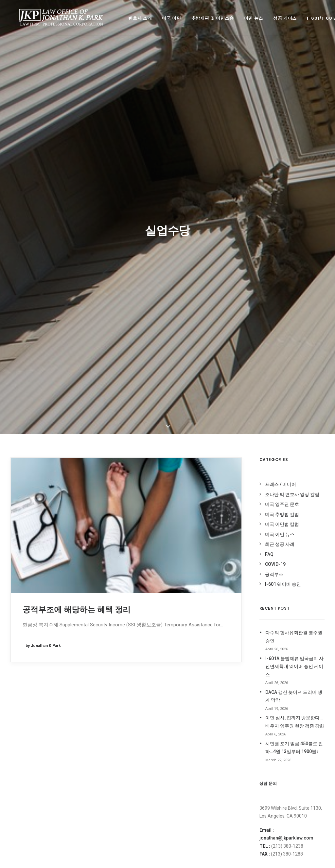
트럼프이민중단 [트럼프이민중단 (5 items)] (188, 803)
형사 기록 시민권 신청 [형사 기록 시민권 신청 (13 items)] (218, 813)
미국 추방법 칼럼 (282, 198)
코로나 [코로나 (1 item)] (213, 783)
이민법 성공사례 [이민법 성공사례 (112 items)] (226, 724)
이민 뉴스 (246, 18)
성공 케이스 (278, 18)
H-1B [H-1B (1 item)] (193, 637)
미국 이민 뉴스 (280, 218)
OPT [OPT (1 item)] (179, 646)
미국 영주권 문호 (282, 188)
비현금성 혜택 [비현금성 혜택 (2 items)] (220, 675)
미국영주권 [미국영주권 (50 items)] (205, 665)
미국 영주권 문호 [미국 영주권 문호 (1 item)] (189, 675)
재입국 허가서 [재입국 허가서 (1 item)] (208, 744)
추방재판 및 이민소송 (205, 18)
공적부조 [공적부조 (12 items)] (183, 665)
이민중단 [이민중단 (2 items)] (221, 734)
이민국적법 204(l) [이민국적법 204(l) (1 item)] (190, 705)
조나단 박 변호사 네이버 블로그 (287, 639)
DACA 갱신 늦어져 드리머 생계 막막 (294, 380)
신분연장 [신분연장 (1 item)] (208, 685)
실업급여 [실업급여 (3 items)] (229, 685)
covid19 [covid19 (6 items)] (183, 618)
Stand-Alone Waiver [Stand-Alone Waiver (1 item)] (209, 646)
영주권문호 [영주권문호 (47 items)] (205, 695)
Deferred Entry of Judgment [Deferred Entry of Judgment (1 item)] (204, 627)
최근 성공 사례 (280, 228)
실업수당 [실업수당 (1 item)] (183, 695)
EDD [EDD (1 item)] (179, 637)
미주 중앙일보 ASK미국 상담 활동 (289, 610)
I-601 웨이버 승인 (283, 268)
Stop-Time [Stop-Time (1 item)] (185, 656)
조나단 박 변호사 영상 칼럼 (292, 178)
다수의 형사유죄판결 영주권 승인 (294, 321)
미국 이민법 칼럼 (282, 208)
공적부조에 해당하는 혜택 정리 (77, 294)
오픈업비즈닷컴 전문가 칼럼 (283, 629)
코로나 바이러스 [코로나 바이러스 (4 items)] (188, 793)
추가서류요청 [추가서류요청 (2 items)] (186, 764)
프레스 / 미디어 (281, 168)
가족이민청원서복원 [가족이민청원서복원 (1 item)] (218, 656)
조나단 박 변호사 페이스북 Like (286, 685)
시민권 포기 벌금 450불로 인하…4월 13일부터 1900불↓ (294, 432)
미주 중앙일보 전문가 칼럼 (282, 619)
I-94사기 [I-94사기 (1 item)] (226, 637)
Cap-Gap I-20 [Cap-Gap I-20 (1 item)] (215, 609)
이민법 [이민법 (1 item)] (181, 715)
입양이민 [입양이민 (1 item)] (183, 744)
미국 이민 (164, 18)
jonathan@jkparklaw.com (286, 522)
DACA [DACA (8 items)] (202, 618)
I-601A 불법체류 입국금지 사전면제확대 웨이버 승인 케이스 (294, 351)
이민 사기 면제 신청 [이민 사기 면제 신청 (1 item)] (191, 734)
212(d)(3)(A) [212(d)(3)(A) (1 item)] (186, 609)
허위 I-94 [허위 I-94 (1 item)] (214, 803)
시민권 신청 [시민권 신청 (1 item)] (185, 685)
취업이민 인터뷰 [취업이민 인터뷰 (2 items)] (188, 783)
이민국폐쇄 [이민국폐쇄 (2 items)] (220, 705)
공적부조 (274, 258)
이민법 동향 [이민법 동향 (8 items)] (202, 715)
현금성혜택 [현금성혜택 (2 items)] (184, 813)
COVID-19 (275, 248)
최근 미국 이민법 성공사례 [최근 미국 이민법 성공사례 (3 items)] (197, 754)
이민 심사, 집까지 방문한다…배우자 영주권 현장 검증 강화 (295, 406)
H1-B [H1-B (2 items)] (208, 637)
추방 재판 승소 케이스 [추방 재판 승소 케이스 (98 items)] (193, 774)
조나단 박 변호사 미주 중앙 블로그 (289, 648)
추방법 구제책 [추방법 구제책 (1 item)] (215, 764)
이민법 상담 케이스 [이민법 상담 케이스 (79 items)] (191, 724)
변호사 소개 (133, 18)
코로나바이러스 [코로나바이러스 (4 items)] (221, 793)
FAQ (269, 238)
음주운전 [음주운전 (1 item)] (228, 695)
